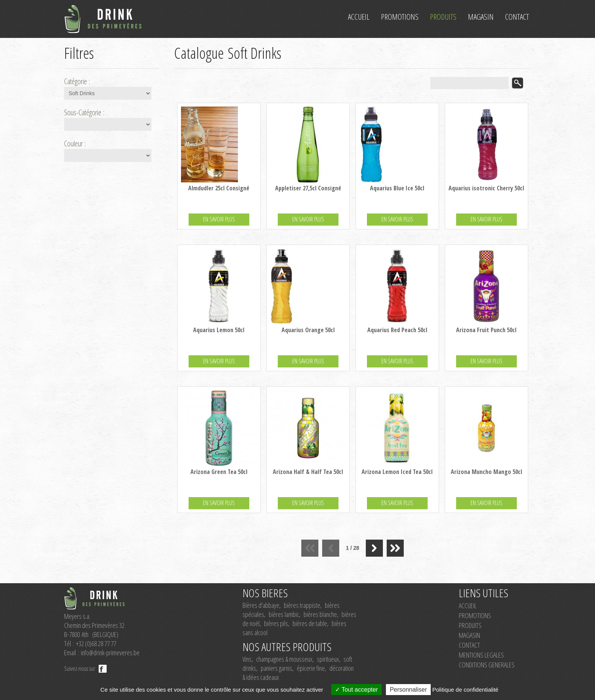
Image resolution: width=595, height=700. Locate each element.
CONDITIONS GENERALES (487, 665)
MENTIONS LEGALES (481, 655)
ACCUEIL (468, 606)
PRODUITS (470, 625)
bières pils (276, 623)
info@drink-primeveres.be (110, 653)
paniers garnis (276, 668)
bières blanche (320, 614)
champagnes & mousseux (284, 659)
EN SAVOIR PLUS (219, 219)
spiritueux (328, 659)
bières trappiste (302, 605)
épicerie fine (311, 668)
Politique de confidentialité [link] (465, 690)
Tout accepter (357, 690)
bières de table (310, 623)
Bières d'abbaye (261, 605)
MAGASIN (469, 635)
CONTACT (469, 645)
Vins (247, 659)
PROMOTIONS (475, 615)
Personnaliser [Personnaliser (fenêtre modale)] (408, 690)
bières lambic (284, 614)
